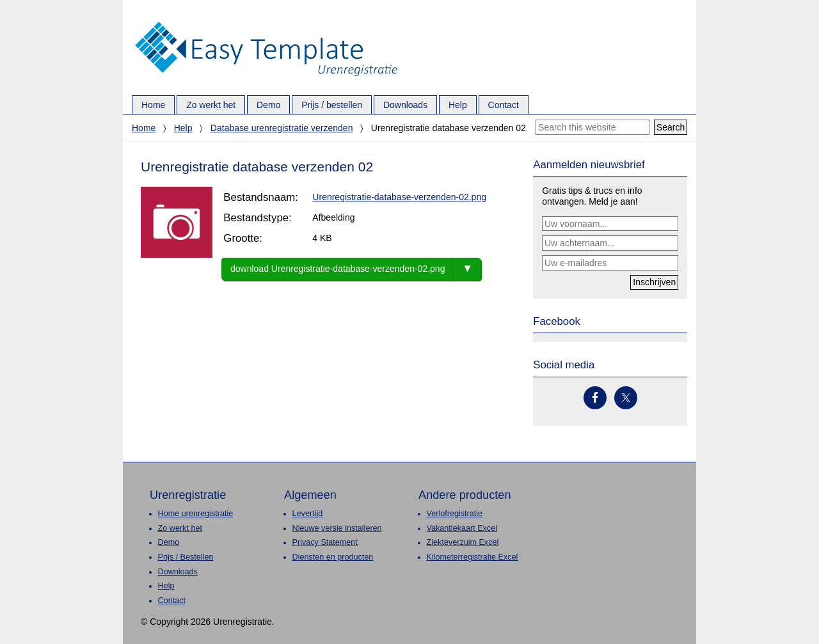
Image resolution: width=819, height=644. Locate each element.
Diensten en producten (333, 557)
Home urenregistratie (196, 514)
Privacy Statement (325, 542)
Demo (169, 542)
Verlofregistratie (455, 514)
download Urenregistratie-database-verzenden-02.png (338, 269)
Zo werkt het (180, 528)
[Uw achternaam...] (610, 243)
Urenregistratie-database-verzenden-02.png (399, 197)
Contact (172, 601)
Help (183, 128)
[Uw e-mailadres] (610, 263)
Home (144, 128)
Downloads (178, 572)
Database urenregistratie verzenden (282, 128)
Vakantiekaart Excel (462, 528)
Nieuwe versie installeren (337, 528)
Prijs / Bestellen (186, 557)
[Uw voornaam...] (610, 224)
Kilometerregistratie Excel (473, 557)
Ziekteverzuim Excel (463, 542)
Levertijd (308, 514)
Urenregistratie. (266, 22)
